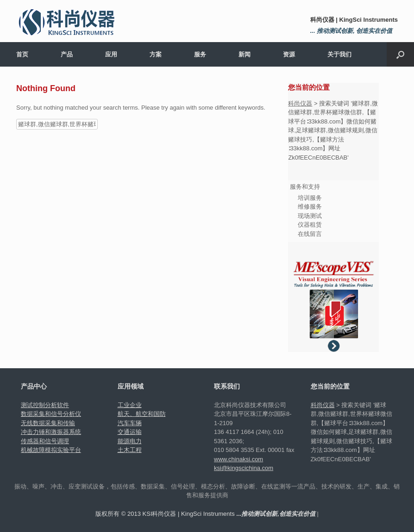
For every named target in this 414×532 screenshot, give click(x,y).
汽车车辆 (130, 423)
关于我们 (339, 54)
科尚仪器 (300, 103)
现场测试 (310, 216)
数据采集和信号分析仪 (51, 414)
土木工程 (130, 450)
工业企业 (130, 405)
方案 (156, 54)
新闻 (245, 54)
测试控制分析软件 (45, 405)
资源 (289, 54)
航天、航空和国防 (142, 414)
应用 (111, 54)
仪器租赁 (310, 225)
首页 (22, 54)
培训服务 (310, 198)
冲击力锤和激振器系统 (51, 432)
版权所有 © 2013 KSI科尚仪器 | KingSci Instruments (205, 514)
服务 (200, 54)
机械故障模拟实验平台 (51, 450)
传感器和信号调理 (45, 441)
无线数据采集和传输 (48, 423)
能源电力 (130, 441)
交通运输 (130, 432)
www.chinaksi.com (238, 459)
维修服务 (310, 207)
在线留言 (310, 234)
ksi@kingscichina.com (244, 468)
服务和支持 (305, 187)
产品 (67, 54)
